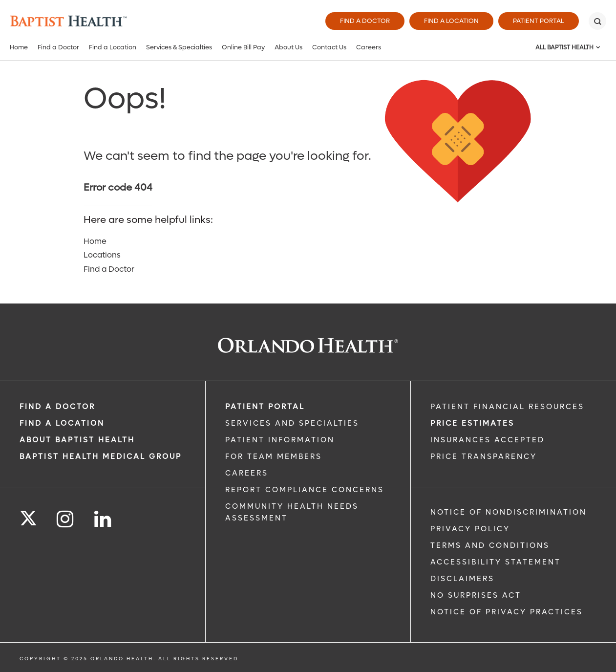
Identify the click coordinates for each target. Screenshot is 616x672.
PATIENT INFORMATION (280, 440)
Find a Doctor (365, 21)
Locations (102, 255)
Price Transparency (484, 456)
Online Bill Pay (243, 47)
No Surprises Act (476, 595)
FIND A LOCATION (62, 423)
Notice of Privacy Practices (507, 612)
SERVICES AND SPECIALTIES (292, 423)
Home (19, 47)
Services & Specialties (179, 47)
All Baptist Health (564, 47)
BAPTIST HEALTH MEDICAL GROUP (101, 456)
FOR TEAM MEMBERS (274, 456)
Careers (369, 47)
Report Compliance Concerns (305, 490)
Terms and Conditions (490, 545)
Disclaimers (462, 579)
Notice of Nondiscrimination (509, 512)
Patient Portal (539, 21)
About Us (288, 47)
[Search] (597, 21)
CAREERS (247, 473)
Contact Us (329, 47)
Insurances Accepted (488, 440)
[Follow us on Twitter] (28, 515)
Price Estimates (472, 423)
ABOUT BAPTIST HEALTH (77, 440)
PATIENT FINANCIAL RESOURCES (507, 407)
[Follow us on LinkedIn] (103, 519)
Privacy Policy (470, 529)
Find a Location (451, 21)
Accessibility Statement (496, 562)
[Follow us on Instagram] (66, 519)
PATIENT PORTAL (265, 407)
